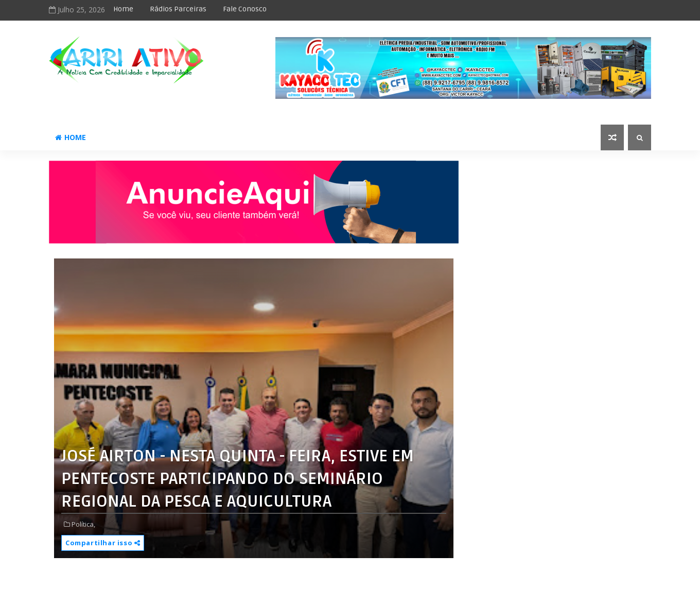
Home (123, 9)
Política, (83, 524)
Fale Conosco (245, 9)
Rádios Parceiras (178, 9)
